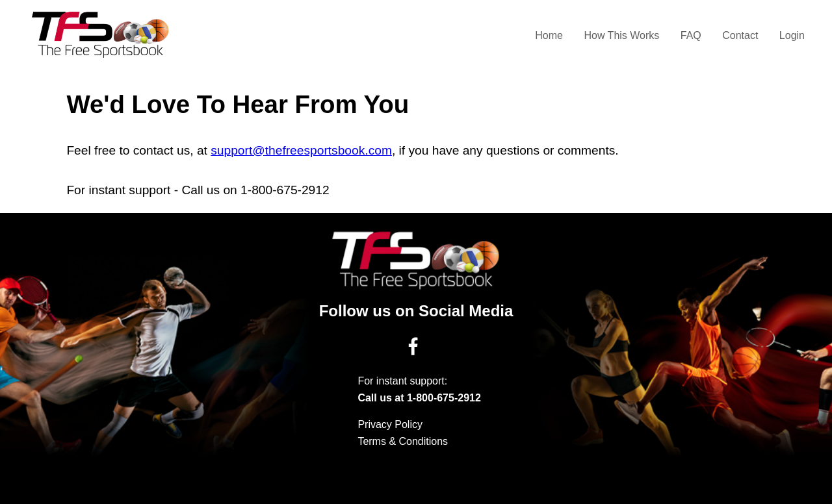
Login (792, 35)
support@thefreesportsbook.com (301, 150)
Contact (740, 35)
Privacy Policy (390, 424)
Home (549, 35)
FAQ (691, 35)
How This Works (621, 35)
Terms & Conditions (403, 441)
